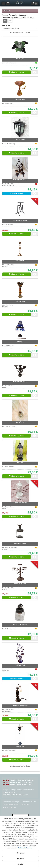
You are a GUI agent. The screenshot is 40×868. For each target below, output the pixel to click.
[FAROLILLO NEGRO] (20, 128)
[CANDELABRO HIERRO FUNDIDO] (20, 168)
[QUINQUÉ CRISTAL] (20, 410)
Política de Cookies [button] (25, 848)
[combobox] (20, 29)
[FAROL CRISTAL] (20, 451)
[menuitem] (11, 802)
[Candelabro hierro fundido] (20, 370)
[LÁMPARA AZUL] (20, 330)
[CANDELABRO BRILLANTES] (20, 572)
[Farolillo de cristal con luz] (20, 613)
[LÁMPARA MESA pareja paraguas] (20, 694)
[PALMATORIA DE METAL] (20, 87)
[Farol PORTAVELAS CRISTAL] (20, 532)
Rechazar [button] (21, 858)
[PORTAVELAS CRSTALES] (20, 653)
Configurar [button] (20, 853)
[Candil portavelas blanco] (20, 491)
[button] (20, 3)
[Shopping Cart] (16, 72)
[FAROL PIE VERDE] (20, 734)
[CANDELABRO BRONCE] (20, 249)
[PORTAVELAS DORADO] (20, 289)
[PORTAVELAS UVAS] (20, 47)
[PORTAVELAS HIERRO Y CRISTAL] (20, 209)
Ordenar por (6, 25)
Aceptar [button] (21, 864)
